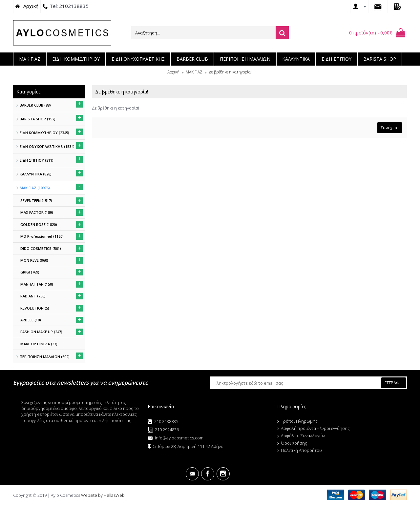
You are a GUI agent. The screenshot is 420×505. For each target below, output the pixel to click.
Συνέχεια (390, 128)
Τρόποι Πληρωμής (297, 421)
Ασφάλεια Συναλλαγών (301, 436)
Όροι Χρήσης (292, 443)
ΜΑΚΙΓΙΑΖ (194, 72)
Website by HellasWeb (103, 495)
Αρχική (173, 72)
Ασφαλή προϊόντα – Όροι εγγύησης (314, 429)
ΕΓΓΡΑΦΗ (394, 383)
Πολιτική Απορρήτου (300, 451)
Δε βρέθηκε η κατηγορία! (230, 72)
